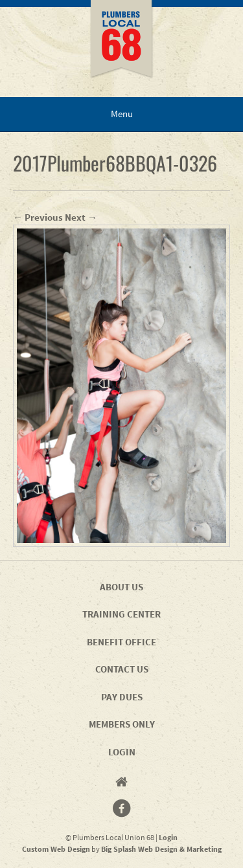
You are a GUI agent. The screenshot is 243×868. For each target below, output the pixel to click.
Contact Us (122, 669)
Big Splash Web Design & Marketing (161, 849)
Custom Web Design (56, 849)
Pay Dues (122, 697)
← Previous (38, 217)
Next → (81, 217)
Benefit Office (121, 642)
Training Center (121, 614)
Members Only (122, 724)
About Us (121, 587)
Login (122, 752)
